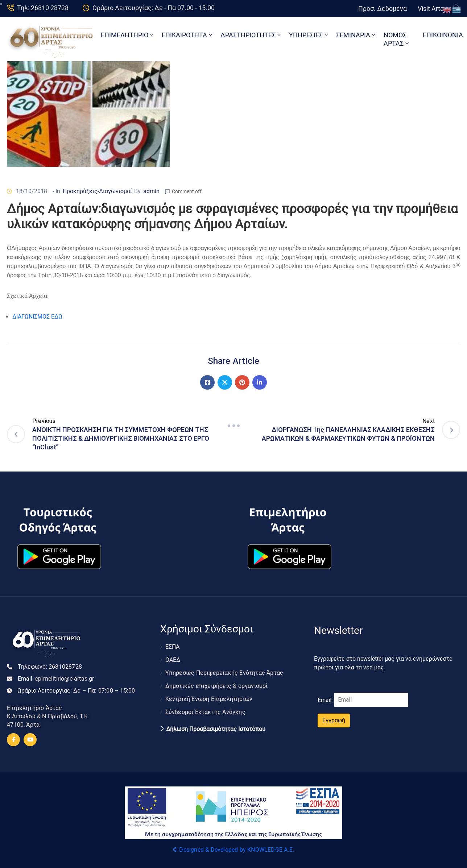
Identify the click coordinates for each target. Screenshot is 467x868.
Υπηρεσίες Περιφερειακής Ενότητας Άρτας (224, 673)
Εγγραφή (334, 720)
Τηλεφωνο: (50, 667)
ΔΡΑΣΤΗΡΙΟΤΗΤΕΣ (251, 35)
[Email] (371, 700)
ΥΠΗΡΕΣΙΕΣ (309, 35)
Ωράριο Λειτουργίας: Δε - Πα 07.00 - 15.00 (154, 8)
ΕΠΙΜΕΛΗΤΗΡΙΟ (128, 35)
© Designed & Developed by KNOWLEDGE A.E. (233, 850)
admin (151, 191)
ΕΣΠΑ (173, 647)
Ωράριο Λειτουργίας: (76, 691)
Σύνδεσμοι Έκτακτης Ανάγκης (205, 712)
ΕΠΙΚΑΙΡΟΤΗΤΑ (188, 35)
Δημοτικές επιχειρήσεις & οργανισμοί (217, 686)
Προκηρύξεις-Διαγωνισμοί (97, 191)
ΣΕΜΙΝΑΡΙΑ (356, 35)
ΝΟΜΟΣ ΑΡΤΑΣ (397, 39)
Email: (56, 679)
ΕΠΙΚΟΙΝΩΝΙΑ (443, 35)
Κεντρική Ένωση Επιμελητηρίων (209, 699)
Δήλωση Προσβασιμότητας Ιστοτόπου (216, 729)
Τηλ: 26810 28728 (43, 8)
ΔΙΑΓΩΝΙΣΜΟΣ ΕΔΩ (37, 317)
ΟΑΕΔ (173, 660)
